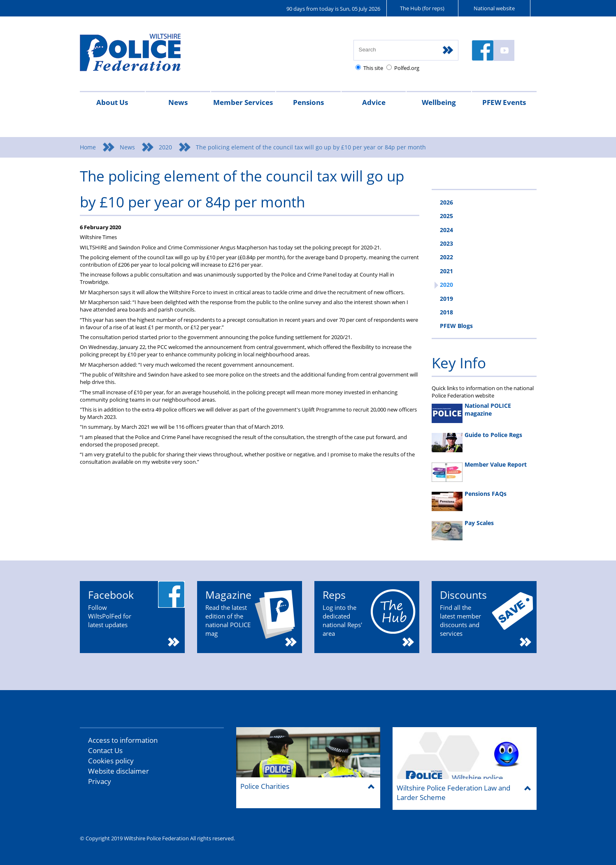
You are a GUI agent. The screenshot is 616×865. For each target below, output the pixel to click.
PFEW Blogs (456, 326)
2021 (446, 271)
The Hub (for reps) (422, 8)
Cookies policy (111, 761)
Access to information (123, 740)
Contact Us (105, 750)
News (178, 102)
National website (494, 8)
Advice (374, 102)
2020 (165, 147)
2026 (446, 202)
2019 (446, 299)
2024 (446, 230)
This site (373, 68)
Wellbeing (439, 102)
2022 (446, 257)
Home (88, 147)
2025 (446, 216)
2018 (446, 312)
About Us (112, 102)
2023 (446, 243)
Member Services (243, 102)
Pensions (308, 102)
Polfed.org (407, 68)
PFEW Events (504, 102)
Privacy (100, 781)
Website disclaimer (119, 771)
